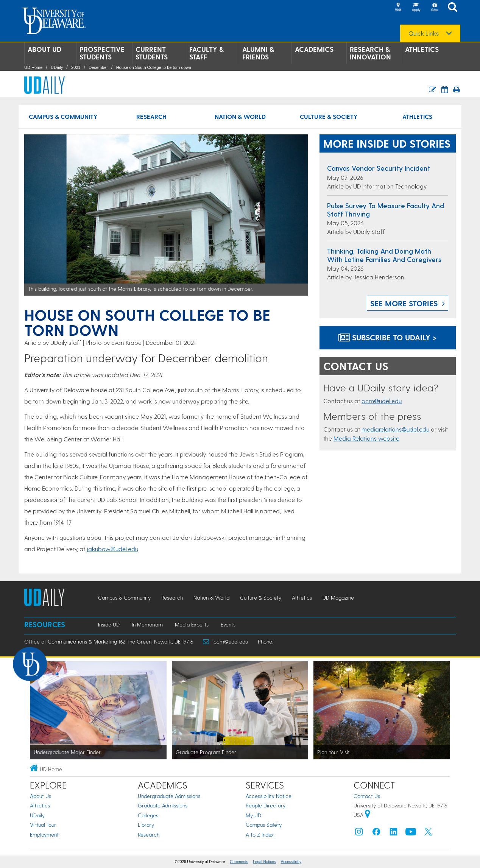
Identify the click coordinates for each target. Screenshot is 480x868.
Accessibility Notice (269, 796)
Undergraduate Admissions (169, 796)
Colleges (148, 815)
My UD (253, 815)
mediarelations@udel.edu (395, 429)
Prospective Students (102, 53)
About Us (41, 796)
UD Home (33, 67)
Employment (44, 834)
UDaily (57, 67)
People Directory (266, 805)
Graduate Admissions (163, 805)
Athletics (422, 49)
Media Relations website (366, 438)
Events (228, 624)
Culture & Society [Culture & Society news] (329, 116)
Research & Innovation (370, 53)
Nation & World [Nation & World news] (240, 116)
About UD (44, 49)
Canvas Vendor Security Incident (379, 168)
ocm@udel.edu (382, 401)
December (98, 67)
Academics (314, 49)
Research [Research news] (151, 116)
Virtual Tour (43, 825)
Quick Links (424, 33)
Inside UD (109, 624)
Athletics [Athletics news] (417, 116)
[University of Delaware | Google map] (368, 815)
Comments (239, 862)
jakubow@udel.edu (112, 549)
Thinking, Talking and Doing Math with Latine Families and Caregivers (384, 255)
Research (149, 834)
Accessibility (291, 862)
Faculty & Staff (206, 53)
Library (146, 825)
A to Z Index (260, 834)
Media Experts (192, 624)
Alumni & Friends (258, 53)
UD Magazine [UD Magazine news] (338, 598)
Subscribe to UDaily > (388, 337)
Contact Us (367, 796)
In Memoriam (147, 624)
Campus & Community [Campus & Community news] (63, 116)
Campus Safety (264, 825)
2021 (76, 67)
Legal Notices (264, 862)
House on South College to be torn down (154, 67)
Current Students (152, 53)
